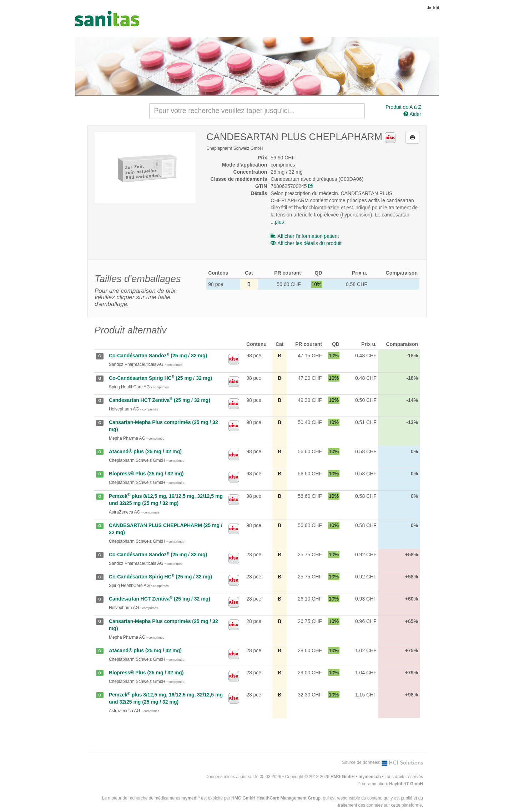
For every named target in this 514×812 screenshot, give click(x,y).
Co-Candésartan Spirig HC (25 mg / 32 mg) (160, 378)
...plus (277, 222)
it (438, 7)
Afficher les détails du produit (306, 243)
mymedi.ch (370, 777)
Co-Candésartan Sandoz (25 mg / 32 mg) (158, 356)
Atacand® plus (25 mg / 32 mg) (145, 451)
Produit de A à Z (403, 107)
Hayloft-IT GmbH (406, 784)
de (429, 7)
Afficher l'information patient (305, 236)
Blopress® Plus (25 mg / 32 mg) (146, 474)
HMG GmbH (342, 777)
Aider (412, 114)
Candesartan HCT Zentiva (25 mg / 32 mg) (160, 400)
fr (434, 7)
